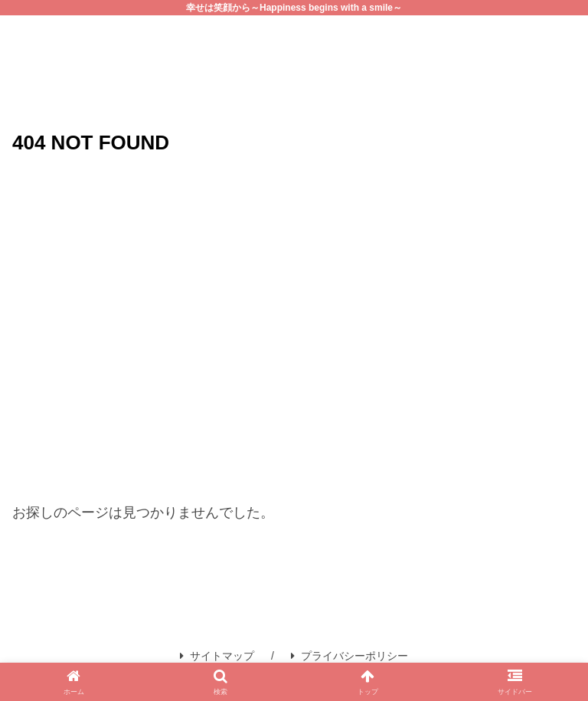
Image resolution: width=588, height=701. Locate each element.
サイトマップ (217, 656)
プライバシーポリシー (350, 656)
